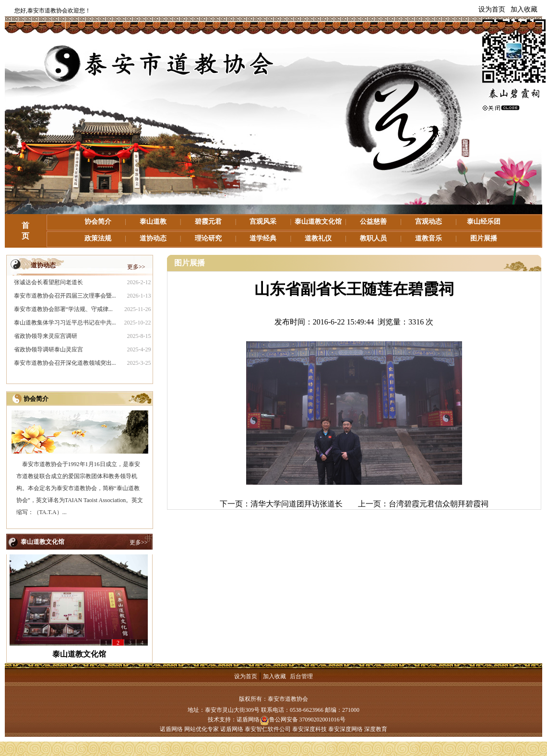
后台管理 (301, 676)
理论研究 (208, 238)
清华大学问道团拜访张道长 (297, 504)
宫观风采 (263, 222)
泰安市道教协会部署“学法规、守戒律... (63, 309)
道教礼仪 (318, 238)
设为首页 (492, 9)
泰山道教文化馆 (318, 222)
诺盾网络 (248, 720)
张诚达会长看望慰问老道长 (48, 282)
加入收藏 (524, 9)
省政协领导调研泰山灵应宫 (48, 349)
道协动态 (153, 238)
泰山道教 (153, 222)
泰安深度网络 (345, 729)
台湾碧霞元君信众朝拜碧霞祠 (439, 504)
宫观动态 (428, 222)
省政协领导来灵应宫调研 (46, 336)
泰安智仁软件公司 (268, 729)
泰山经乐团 (484, 222)
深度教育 (376, 729)
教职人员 (373, 238)
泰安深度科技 (309, 729)
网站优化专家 (202, 729)
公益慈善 (373, 222)
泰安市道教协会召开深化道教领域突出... (65, 363)
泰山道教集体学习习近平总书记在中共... (65, 323)
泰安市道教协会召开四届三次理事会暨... (65, 296)
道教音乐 (428, 238)
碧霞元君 (208, 222)
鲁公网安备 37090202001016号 (303, 720)
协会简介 (98, 222)
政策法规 (98, 238)
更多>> (136, 267)
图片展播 (484, 238)
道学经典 (263, 238)
